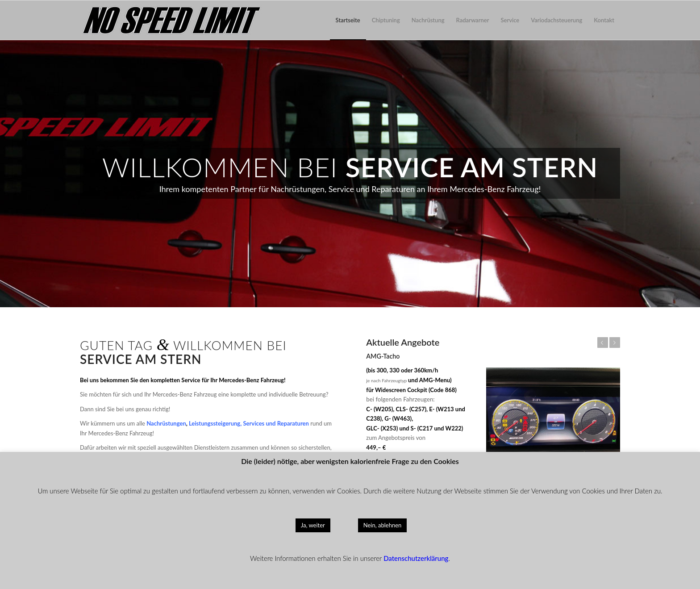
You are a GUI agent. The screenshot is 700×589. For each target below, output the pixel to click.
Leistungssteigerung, (215, 423)
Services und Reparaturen (276, 423)
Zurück (603, 343)
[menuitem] (348, 20)
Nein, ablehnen (383, 525)
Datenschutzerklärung (416, 558)
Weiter (615, 343)
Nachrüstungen (166, 423)
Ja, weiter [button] (313, 525)
